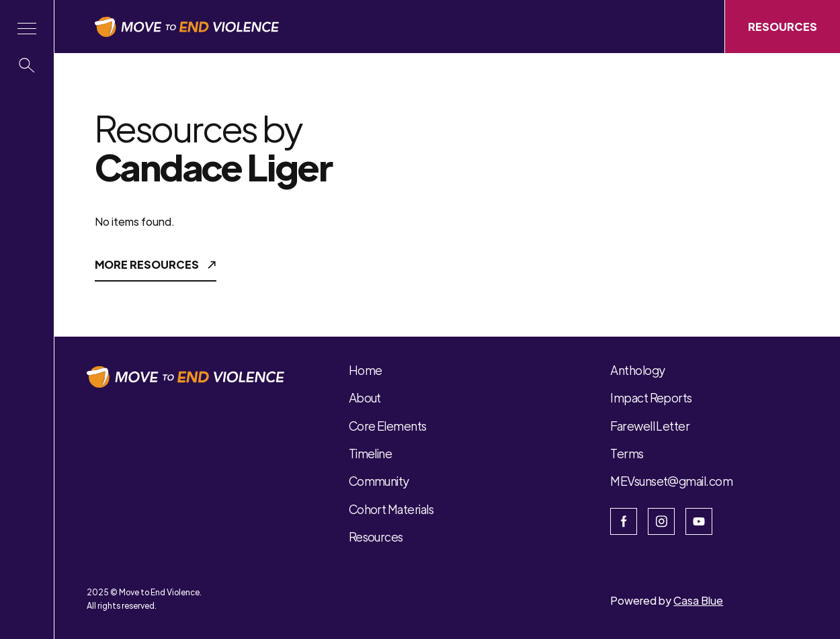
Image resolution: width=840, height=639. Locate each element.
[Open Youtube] (699, 521)
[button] (27, 29)
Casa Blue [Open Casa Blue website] (698, 600)
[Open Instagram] (661, 521)
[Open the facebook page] (624, 521)
